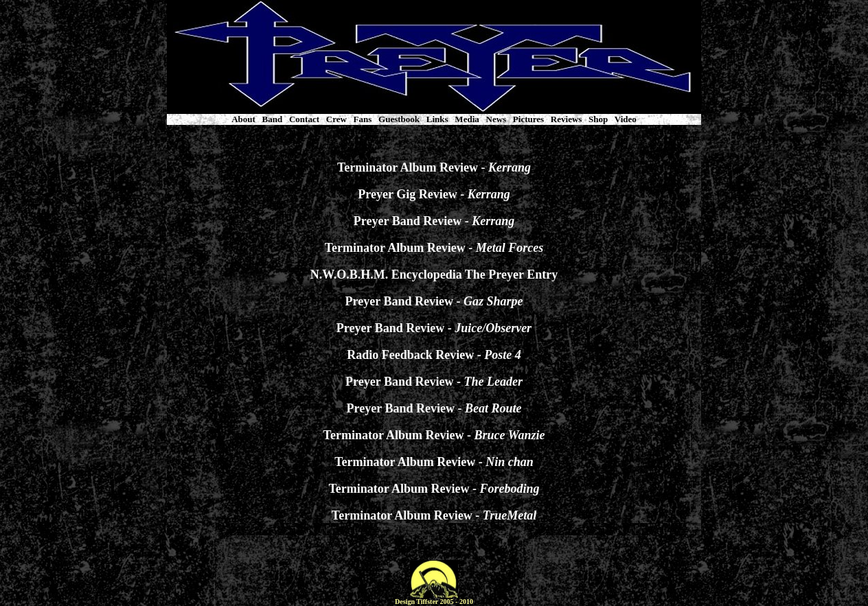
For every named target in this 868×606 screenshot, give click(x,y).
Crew (336, 119)
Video (626, 119)
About (243, 119)
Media (467, 119)
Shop (598, 119)
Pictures (528, 119)
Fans (363, 119)
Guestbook (399, 119)
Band (273, 119)
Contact (304, 119)
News (496, 119)
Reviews (567, 119)
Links (437, 119)
